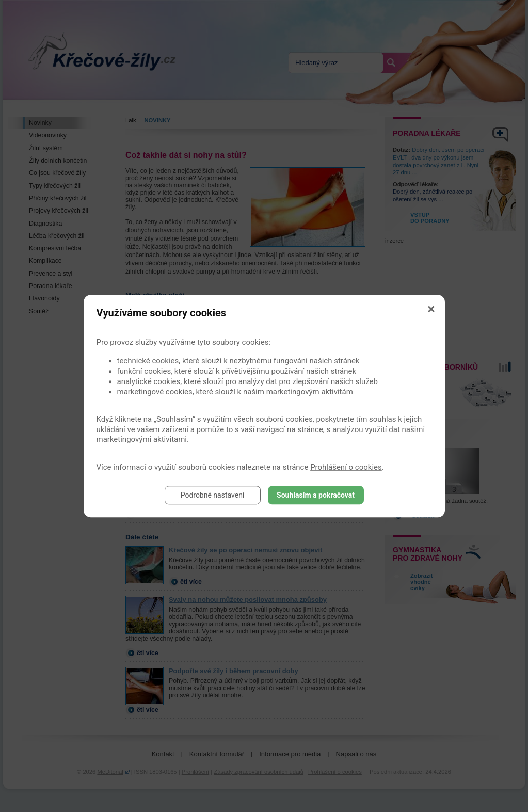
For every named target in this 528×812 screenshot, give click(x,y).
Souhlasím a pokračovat (316, 495)
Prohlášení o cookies (346, 467)
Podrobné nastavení (213, 495)
